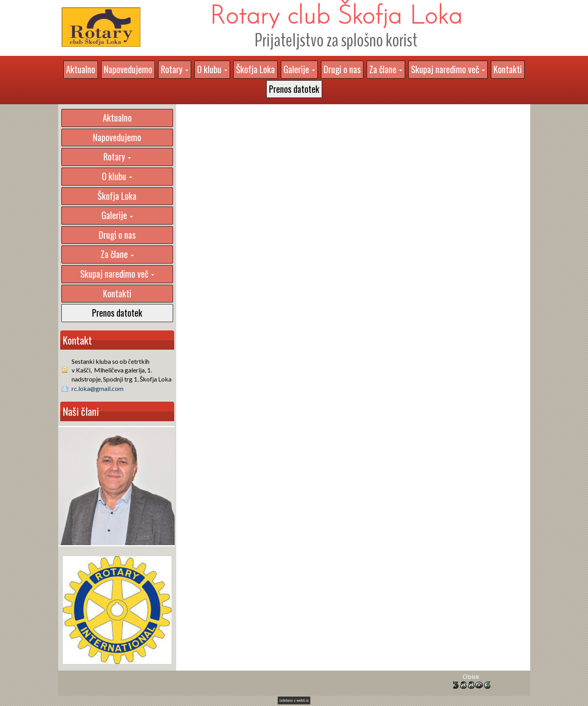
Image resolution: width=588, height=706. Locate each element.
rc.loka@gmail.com (98, 388)
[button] (175, 70)
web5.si (303, 700)
